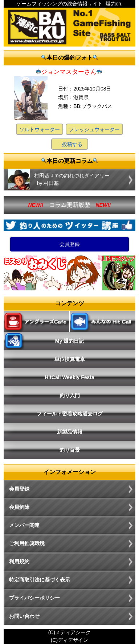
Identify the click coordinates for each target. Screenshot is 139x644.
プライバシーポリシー (34, 598)
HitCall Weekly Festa (69, 377)
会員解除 (19, 507)
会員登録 (70, 244)
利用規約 (19, 562)
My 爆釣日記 (69, 341)
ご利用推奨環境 (27, 543)
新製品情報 (70, 432)
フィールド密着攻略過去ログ (70, 414)
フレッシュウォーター (94, 129)
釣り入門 (70, 395)
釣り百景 (70, 450)
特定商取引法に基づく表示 (40, 580)
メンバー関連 (24, 525)
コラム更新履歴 (70, 205)
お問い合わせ (24, 616)
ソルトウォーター (40, 129)
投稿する (72, 144)
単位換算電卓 (70, 359)
